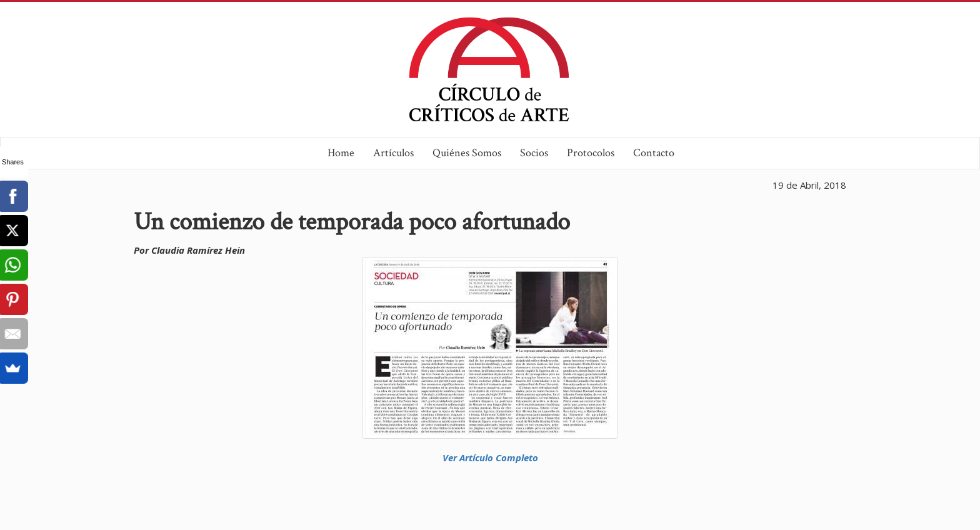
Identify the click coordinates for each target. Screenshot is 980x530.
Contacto (654, 153)
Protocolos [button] (591, 153)
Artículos (393, 153)
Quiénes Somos (467, 153)
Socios (534, 153)
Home (341, 153)
